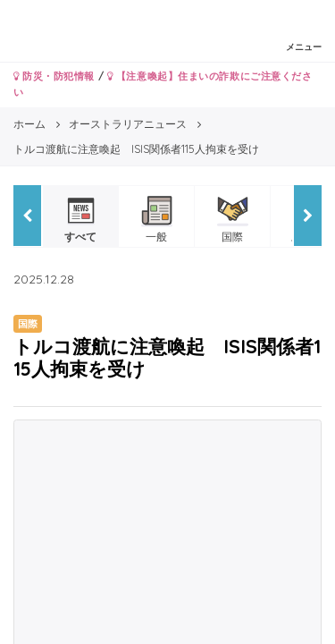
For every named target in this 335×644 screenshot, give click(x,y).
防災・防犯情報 (54, 76)
